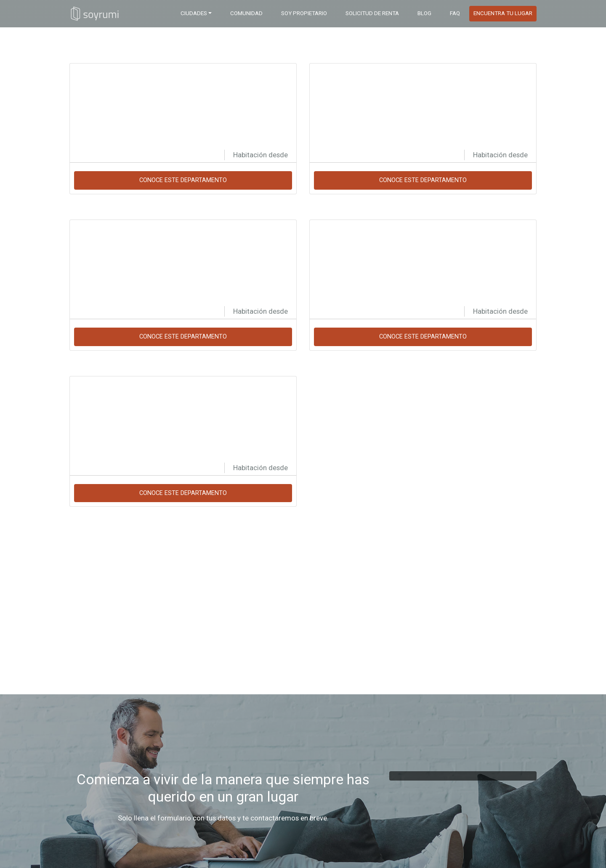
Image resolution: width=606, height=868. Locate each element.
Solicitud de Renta (372, 13)
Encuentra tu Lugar (503, 13)
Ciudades (194, 13)
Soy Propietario (304, 13)
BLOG (424, 13)
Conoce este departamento (183, 180)
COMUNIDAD (246, 13)
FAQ (455, 13)
